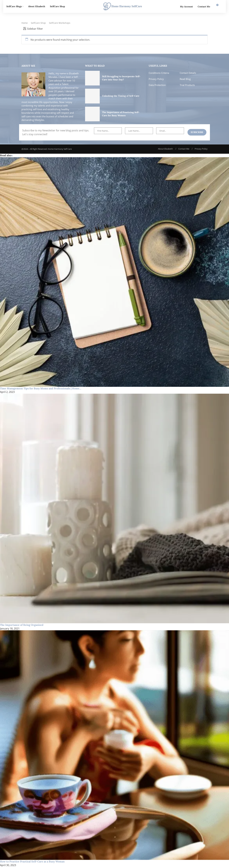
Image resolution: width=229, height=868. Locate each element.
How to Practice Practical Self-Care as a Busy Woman (32, 863)
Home (25, 24)
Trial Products (187, 86)
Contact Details (188, 74)
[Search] (221, 7)
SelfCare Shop (57, 6)
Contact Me (204, 7)
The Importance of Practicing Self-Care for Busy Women (121, 115)
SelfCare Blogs (14, 6)
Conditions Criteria (159, 74)
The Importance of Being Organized (22, 626)
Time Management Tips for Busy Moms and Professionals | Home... (41, 390)
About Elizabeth (37, 6)
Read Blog (185, 80)
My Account (186, 7)
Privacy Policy (156, 80)
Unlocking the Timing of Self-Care (121, 97)
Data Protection (157, 86)
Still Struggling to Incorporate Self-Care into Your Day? (121, 79)
